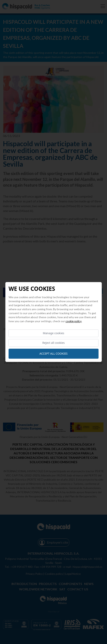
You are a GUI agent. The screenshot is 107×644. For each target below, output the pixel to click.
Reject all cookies (53, 343)
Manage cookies (54, 333)
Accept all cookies (53, 354)
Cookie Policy (74, 321)
